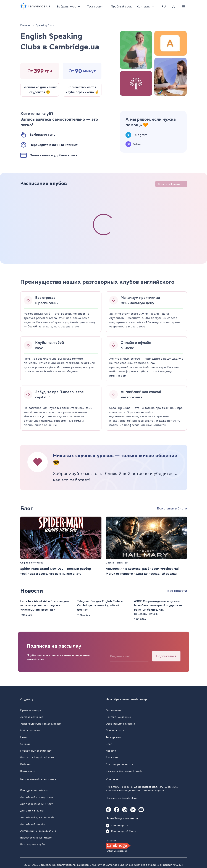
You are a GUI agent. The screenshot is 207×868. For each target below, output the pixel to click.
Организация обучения (120, 724)
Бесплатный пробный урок (37, 757)
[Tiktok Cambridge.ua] (108, 810)
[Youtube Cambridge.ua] (141, 810)
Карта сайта (28, 771)
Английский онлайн (33, 824)
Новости (111, 751)
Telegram (140, 135)
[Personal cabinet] (174, 6)
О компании (113, 710)
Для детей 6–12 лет (32, 811)
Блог (109, 744)
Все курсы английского (35, 790)
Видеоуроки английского (36, 838)
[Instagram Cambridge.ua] (125, 810)
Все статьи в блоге (172, 508)
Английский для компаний (37, 817)
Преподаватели (116, 730)
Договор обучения (32, 717)
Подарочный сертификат (36, 751)
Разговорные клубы (33, 844)
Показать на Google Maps (121, 798)
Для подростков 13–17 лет (36, 804)
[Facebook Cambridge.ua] (117, 810)
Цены (24, 737)
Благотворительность (119, 764)
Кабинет (26, 764)
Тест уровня (96, 6)
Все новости (177, 591)
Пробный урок (121, 6)
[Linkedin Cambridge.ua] (133, 810)
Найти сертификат (32, 730)
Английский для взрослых (37, 797)
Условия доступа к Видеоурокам (41, 724)
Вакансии (112, 757)
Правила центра (31, 710)
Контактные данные (118, 717)
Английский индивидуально (38, 831)
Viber (137, 144)
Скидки (25, 744)
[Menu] (184, 6)
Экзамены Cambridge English (124, 771)
